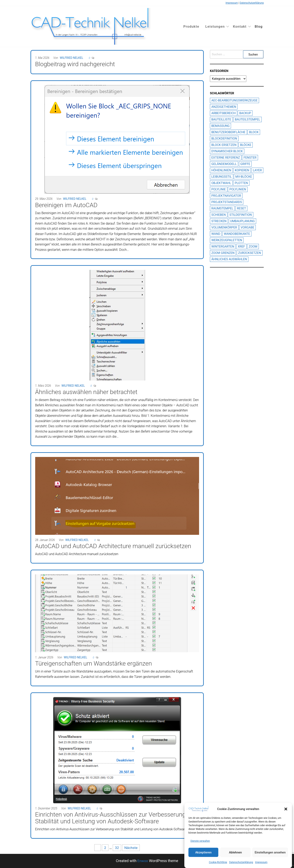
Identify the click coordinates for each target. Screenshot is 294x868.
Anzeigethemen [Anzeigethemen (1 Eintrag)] (224, 107)
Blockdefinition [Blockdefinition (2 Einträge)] (224, 139)
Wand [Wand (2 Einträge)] (216, 234)
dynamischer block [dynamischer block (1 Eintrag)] (227, 151)
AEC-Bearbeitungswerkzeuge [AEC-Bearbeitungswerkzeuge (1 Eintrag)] (234, 100)
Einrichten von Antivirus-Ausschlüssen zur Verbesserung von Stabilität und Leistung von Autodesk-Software (116, 818)
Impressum (261, 862)
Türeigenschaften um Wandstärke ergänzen (94, 663)
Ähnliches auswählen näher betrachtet (86, 392)
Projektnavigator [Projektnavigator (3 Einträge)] (226, 196)
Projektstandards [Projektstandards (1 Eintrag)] (227, 202)
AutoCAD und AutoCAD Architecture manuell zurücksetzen (113, 546)
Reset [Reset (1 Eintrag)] (241, 208)
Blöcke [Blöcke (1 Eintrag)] (246, 145)
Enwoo (143, 861)
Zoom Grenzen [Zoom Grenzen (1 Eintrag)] (223, 253)
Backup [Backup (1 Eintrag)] (245, 113)
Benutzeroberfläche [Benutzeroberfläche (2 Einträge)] (228, 132)
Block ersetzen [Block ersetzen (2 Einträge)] (224, 145)
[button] (286, 809)
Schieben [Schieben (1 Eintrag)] (219, 215)
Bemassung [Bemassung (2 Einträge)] (220, 126)
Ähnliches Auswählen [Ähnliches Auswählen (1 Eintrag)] (229, 259)
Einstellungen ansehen (270, 852)
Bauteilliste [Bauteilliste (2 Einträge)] (221, 119)
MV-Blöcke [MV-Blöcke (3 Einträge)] (244, 177)
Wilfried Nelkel (71, 58)
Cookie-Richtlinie (218, 862)
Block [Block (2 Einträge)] (254, 132)
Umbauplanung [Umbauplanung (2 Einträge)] (242, 221)
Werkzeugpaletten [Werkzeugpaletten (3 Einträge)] (227, 240)
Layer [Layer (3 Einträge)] (257, 170)
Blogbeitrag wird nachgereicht (75, 64)
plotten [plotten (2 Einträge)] (241, 183)
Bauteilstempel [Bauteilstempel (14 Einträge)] (248, 119)
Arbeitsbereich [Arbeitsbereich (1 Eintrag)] (224, 113)
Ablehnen (235, 852)
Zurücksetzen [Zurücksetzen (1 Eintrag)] (250, 253)
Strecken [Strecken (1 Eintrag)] (219, 221)
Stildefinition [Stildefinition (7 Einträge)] (240, 215)
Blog (259, 26)
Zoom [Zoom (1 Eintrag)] (253, 247)
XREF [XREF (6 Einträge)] (241, 247)
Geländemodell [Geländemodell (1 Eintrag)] (224, 164)
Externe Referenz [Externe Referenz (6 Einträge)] (226, 158)
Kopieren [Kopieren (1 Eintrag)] (242, 170)
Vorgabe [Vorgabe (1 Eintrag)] (247, 227)
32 (117, 848)
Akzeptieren (203, 852)
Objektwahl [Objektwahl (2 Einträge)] (221, 183)
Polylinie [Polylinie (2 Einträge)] (219, 189)
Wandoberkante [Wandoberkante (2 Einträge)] (237, 234)
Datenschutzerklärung (241, 862)
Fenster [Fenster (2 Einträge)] (250, 158)
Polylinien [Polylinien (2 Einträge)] (238, 189)
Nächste (131, 848)
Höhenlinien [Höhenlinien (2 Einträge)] (221, 170)
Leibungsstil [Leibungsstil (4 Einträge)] (222, 177)
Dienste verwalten (200, 841)
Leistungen (215, 26)
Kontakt (240, 26)
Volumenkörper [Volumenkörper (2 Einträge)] (224, 227)
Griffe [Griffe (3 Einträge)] (245, 164)
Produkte (191, 26)
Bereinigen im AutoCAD (66, 205)
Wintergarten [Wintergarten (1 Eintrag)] (223, 247)
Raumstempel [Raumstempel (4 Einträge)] (222, 208)
